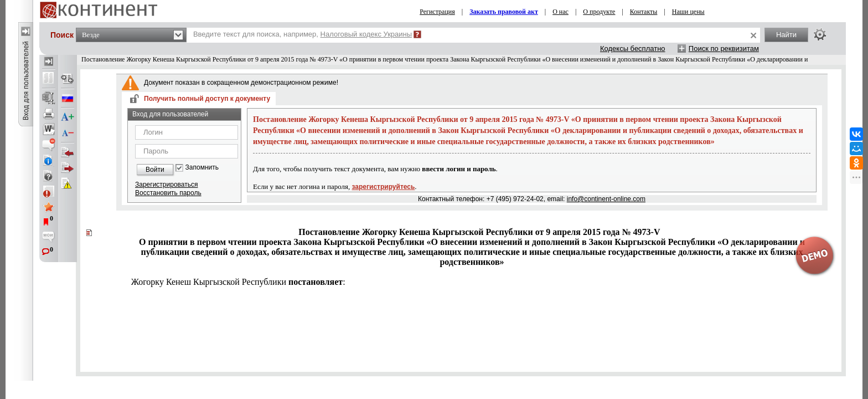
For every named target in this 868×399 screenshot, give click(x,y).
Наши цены (688, 12)
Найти (786, 35)
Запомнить (202, 168)
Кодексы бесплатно (633, 48)
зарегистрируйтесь (384, 187)
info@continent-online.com (606, 199)
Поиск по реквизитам (724, 48)
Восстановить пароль (168, 193)
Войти (155, 170)
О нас (560, 12)
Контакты (644, 12)
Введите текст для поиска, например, (303, 34)
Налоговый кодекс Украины (366, 34)
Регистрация (437, 12)
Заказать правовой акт (504, 12)
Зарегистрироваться (166, 185)
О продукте (599, 12)
